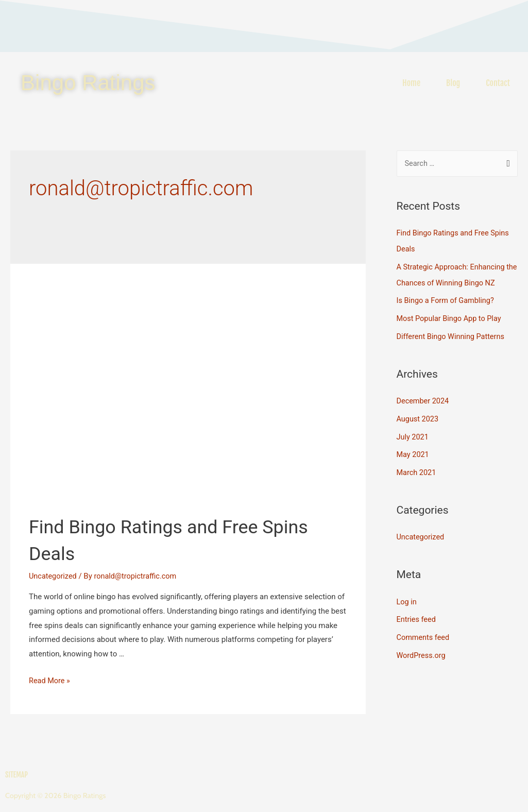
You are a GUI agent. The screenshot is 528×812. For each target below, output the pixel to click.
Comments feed (424, 631)
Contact (498, 83)
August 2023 (419, 416)
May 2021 (414, 450)
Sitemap (16, 775)
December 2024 (424, 398)
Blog (453, 83)
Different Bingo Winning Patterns (453, 334)
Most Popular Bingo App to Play (451, 317)
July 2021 (413, 433)
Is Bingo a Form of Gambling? (447, 299)
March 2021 (417, 468)
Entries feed (417, 614)
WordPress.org (422, 648)
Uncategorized (54, 576)
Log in (407, 596)
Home (411, 83)
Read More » (50, 681)
